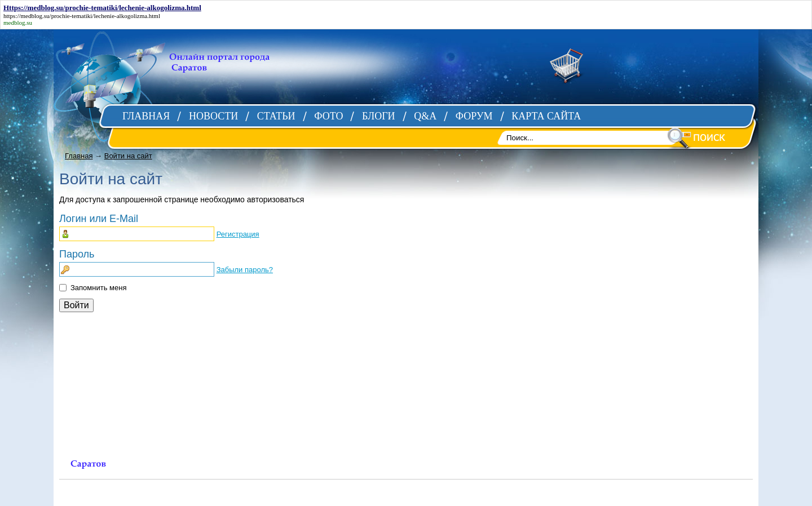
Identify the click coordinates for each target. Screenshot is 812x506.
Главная (79, 156)
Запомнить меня (98, 288)
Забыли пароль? (245, 270)
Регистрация (238, 234)
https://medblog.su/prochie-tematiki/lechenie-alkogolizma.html (82, 16)
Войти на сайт (128, 156)
